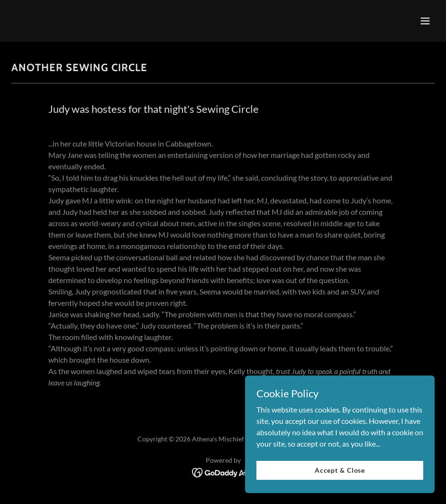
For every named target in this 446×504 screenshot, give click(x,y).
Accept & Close (340, 490)
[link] (223, 472)
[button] (425, 21)
